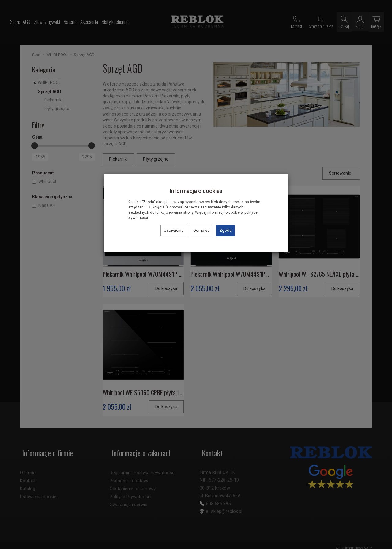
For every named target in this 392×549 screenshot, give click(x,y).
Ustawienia (174, 230)
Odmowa (201, 230)
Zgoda (225, 230)
